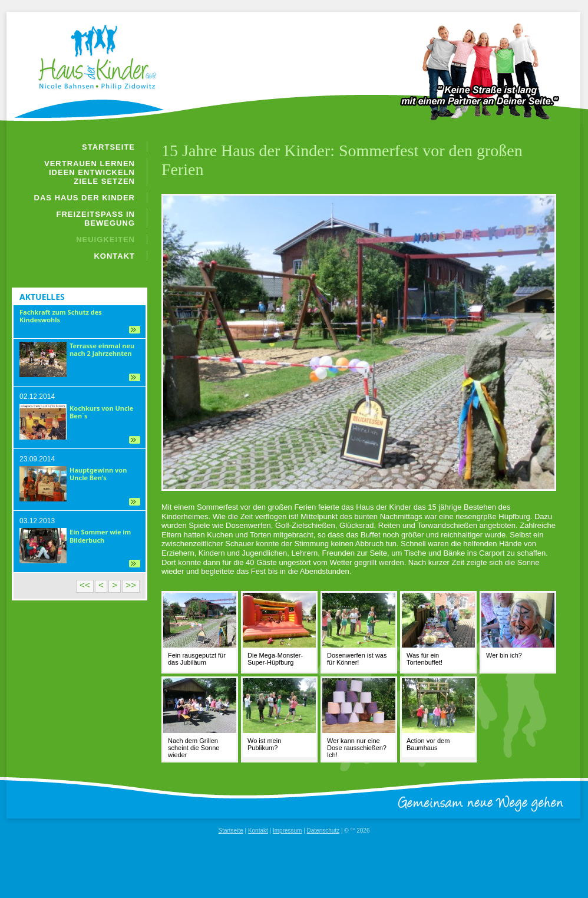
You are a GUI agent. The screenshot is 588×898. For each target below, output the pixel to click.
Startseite (108, 147)
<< (85, 585)
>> (131, 585)
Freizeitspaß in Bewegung (96, 219)
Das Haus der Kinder (85, 198)
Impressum (287, 831)
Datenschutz (323, 831)
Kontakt (114, 256)
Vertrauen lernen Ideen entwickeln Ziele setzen (90, 172)
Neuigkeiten (105, 240)
